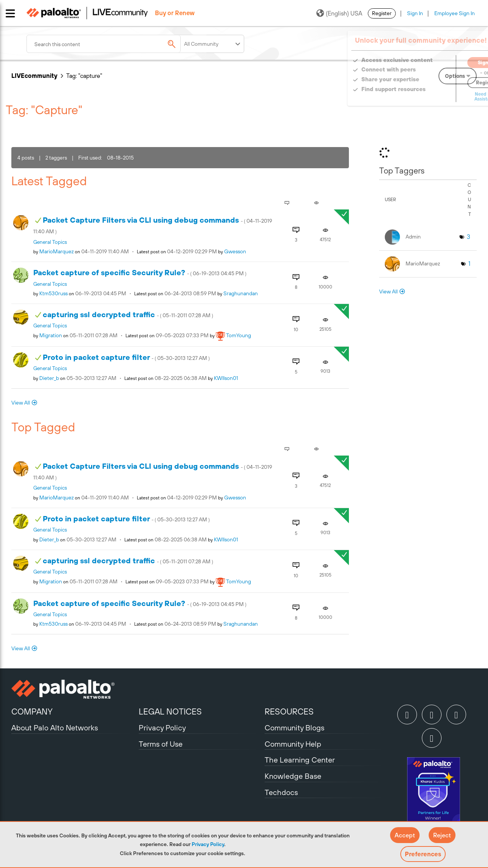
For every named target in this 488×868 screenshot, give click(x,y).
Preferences (423, 854)
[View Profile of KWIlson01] (226, 378)
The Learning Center (300, 760)
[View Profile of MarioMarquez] (57, 251)
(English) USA (339, 13)
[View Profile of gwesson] (235, 251)
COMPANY (32, 711)
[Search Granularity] (213, 44)
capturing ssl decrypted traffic (128, 314)
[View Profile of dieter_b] (49, 378)
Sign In (415, 13)
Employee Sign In (455, 13)
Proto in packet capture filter (126, 357)
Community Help (293, 744)
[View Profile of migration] (51, 335)
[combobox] (117, 44)
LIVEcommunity (34, 76)
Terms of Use (161, 744)
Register (382, 13)
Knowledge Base (293, 776)
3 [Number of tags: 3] (469, 237)
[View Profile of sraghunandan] (241, 293)
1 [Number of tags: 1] (469, 263)
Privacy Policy (208, 844)
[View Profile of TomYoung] (239, 335)
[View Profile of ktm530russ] (53, 293)
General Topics (50, 242)
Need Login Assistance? (443, 97)
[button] (405, 835)
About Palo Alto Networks (55, 728)
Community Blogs (294, 728)
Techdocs (281, 792)
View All (21, 403)
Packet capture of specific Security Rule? (140, 272)
